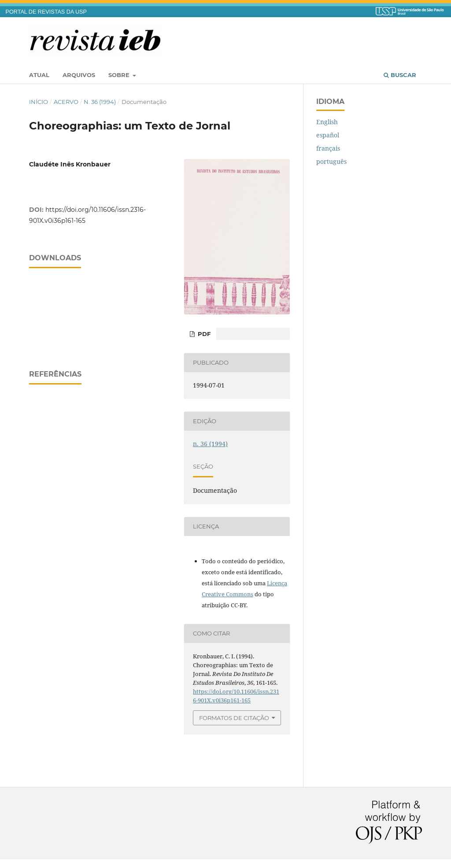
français (328, 148)
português (331, 161)
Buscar (400, 75)
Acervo (66, 102)
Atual (39, 75)
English (327, 122)
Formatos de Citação (234, 718)
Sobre (120, 75)
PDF (203, 334)
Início (39, 102)
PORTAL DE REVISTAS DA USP (46, 12)
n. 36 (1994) (100, 102)
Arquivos (79, 75)
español (328, 135)
